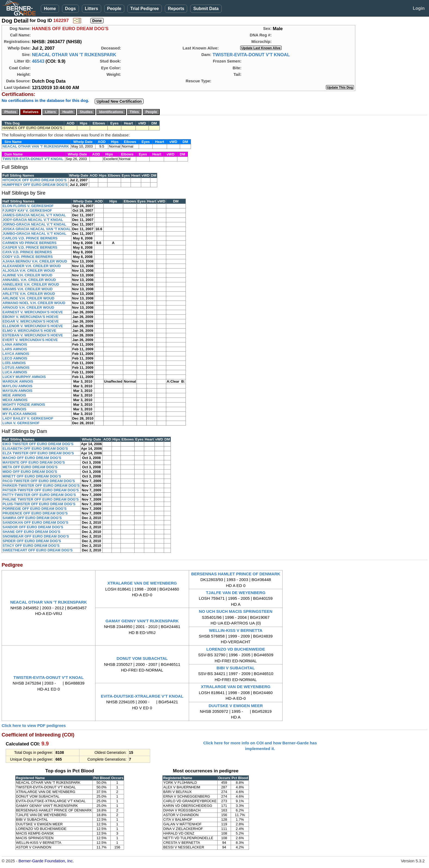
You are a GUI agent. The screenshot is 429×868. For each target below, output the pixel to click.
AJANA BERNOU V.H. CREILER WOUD (35, 261)
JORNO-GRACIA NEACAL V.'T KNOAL (34, 224)
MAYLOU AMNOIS (17, 386)
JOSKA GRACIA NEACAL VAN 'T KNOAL (37, 229)
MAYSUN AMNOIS (17, 391)
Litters (92, 9)
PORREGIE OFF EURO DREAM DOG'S (35, 509)
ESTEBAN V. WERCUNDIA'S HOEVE (33, 335)
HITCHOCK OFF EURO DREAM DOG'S (35, 180)
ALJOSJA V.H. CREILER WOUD (29, 271)
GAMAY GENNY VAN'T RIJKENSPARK (142, 621)
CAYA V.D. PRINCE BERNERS (27, 252)
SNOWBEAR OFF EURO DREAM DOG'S (36, 536)
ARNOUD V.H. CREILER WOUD (28, 307)
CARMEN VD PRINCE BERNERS (30, 243)
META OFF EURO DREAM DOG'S (30, 467)
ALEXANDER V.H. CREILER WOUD (32, 266)
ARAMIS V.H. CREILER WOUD (27, 289)
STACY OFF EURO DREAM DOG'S (31, 546)
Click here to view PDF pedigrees (34, 725)
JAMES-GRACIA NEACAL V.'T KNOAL (34, 215)
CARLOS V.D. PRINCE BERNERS (30, 238)
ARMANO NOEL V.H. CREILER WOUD (34, 303)
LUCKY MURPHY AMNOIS (24, 377)
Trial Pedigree (145, 9)
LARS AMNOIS (15, 349)
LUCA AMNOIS (15, 372)
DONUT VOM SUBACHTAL (142, 658)
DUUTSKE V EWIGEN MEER (236, 706)
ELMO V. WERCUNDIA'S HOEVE (29, 331)
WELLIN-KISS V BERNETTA (236, 630)
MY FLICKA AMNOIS (19, 414)
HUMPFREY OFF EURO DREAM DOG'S (35, 185)
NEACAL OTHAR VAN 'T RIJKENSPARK (74, 55)
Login (419, 8)
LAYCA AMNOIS (16, 354)
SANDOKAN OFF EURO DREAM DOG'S (35, 522)
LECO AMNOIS (15, 358)
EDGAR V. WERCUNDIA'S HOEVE (31, 321)
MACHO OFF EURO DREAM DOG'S (32, 458)
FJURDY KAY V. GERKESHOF (27, 210)
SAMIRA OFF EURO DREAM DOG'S (32, 518)
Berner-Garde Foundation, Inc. (46, 861)
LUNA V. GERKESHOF (21, 423)
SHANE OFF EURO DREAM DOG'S (31, 532)
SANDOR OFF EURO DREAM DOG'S (33, 527)
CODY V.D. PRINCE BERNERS (28, 257)
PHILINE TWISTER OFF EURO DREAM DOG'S (41, 499)
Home (50, 9)
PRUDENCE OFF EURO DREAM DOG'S (35, 513)
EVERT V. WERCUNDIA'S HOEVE (30, 340)
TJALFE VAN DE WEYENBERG (236, 593)
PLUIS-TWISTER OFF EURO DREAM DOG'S (39, 504)
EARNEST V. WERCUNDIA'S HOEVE (33, 312)
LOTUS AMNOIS (16, 368)
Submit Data (206, 9)
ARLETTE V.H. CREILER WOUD (29, 294)
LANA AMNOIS (15, 344)
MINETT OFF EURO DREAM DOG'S (32, 476)
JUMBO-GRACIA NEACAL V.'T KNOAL (34, 234)
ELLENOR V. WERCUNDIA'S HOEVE (33, 326)
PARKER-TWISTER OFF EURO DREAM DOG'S (41, 485)
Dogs (70, 9)
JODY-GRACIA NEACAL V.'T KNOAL (33, 220)
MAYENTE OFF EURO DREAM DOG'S (34, 462)
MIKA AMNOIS (14, 409)
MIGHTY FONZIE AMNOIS (24, 405)
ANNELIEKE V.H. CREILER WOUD (31, 284)
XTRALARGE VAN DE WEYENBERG (142, 583)
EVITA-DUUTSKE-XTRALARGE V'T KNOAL (142, 696)
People (114, 9)
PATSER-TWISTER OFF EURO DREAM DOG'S (41, 490)
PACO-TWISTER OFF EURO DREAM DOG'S (39, 481)
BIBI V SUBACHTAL (236, 668)
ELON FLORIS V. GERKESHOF (28, 206)
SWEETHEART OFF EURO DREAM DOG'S (38, 550)
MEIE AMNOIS (14, 395)
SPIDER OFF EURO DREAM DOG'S (32, 541)
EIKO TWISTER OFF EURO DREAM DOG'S (38, 444)
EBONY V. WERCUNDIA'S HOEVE (30, 317)
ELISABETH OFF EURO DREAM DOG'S (35, 449)
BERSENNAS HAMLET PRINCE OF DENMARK (236, 574)
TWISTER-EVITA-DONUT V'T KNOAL (251, 55)
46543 (38, 61)
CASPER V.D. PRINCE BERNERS (30, 247)
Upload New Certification (119, 101)
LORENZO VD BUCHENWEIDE (236, 649)
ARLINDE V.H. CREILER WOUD (28, 298)
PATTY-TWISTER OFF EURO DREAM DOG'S (39, 495)
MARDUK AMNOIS (18, 381)
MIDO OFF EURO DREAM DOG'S (30, 472)
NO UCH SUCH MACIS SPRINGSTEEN (236, 611)
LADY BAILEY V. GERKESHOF (28, 418)
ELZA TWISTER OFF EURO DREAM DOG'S (38, 453)
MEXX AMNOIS (15, 400)
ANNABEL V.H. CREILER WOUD (29, 280)
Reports (176, 9)
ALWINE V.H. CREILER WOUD (27, 275)
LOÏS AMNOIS (14, 363)
